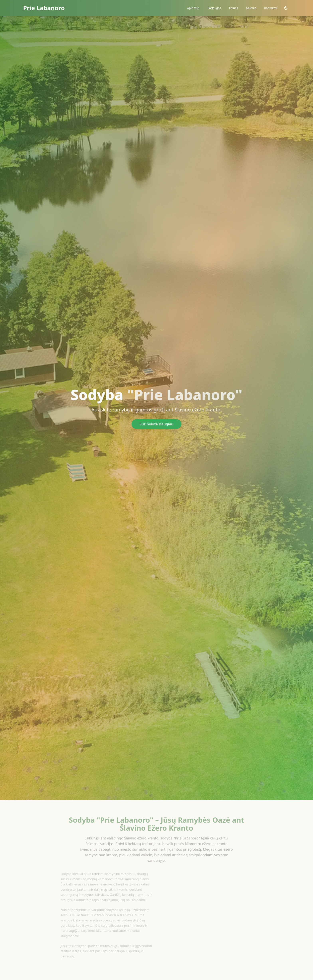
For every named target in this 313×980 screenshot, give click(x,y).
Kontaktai (271, 8)
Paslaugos (214, 8)
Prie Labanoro (44, 8)
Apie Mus (193, 8)
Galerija (251, 8)
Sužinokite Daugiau (156, 424)
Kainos (233, 8)
